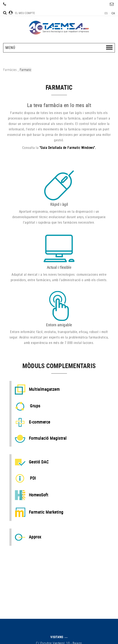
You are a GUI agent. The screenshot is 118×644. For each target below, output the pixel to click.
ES (106, 13)
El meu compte (22, 13)
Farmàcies (10, 70)
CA (113, 13)
